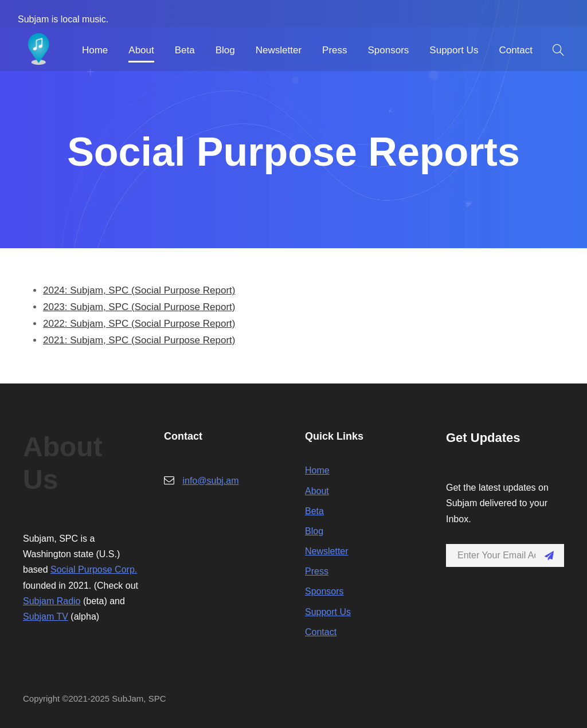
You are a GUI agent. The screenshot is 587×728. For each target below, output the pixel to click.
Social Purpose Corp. (94, 570)
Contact (516, 50)
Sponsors (389, 50)
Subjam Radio (52, 601)
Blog (225, 50)
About (141, 50)
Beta (185, 50)
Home (95, 50)
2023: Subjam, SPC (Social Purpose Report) (139, 307)
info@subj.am (210, 481)
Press (334, 50)
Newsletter (279, 50)
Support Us (454, 50)
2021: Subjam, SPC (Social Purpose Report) (139, 340)
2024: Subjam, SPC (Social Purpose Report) (139, 290)
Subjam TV (46, 617)
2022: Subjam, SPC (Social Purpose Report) (139, 324)
